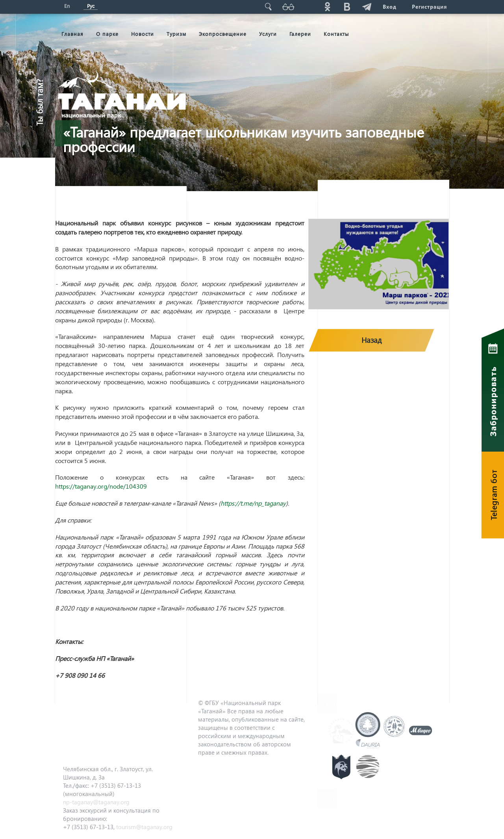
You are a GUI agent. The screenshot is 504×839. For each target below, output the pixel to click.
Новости (143, 34)
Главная (72, 34)
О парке (107, 34)
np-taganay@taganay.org (96, 802)
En (67, 6)
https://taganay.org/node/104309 (101, 486)
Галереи (300, 34)
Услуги (268, 34)
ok (327, 7)
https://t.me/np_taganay (253, 503)
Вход (389, 7)
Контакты (336, 34)
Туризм (176, 34)
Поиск (268, 7)
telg (367, 7)
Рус (91, 6)
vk (347, 7)
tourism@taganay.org (144, 827)
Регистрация (429, 7)
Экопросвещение (223, 34)
